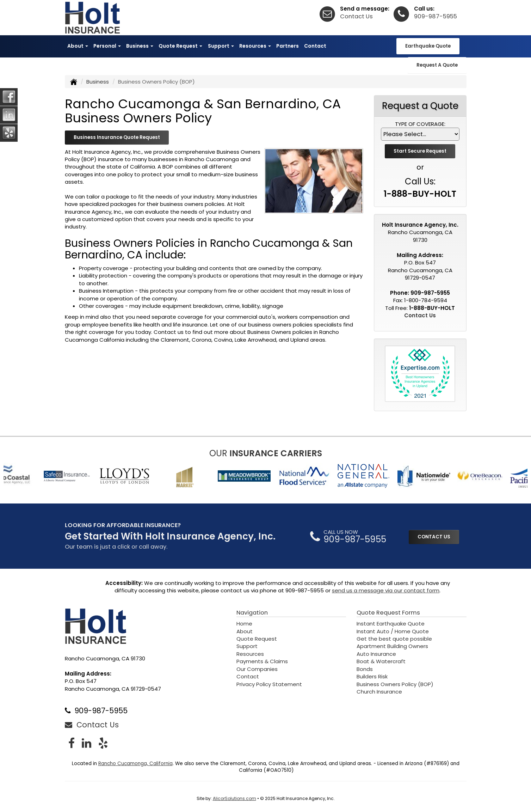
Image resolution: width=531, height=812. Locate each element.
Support (247, 646)
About (245, 631)
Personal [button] (107, 46)
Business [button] (140, 46)
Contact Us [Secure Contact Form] (420, 315)
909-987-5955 (436, 16)
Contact (315, 46)
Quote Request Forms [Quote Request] (388, 613)
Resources (250, 654)
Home (244, 624)
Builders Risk (372, 676)
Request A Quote (437, 65)
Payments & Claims (262, 661)
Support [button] (221, 46)
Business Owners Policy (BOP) (395, 684)
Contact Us (356, 16)
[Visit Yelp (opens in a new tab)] (103, 743)
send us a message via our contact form (386, 590)
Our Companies (257, 669)
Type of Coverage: (420, 124)
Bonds (365, 669)
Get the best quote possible (394, 639)
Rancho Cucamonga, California (135, 764)
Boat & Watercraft (381, 661)
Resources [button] (255, 46)
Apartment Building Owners (392, 646)
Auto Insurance (376, 654)
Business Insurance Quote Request (117, 137)
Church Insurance (379, 692)
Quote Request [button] (180, 46)
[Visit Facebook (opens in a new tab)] (72, 743)
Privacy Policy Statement (269, 684)
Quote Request (257, 639)
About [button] (78, 46)
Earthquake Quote (428, 46)
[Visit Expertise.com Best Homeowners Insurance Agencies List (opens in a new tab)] (420, 374)
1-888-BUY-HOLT (420, 194)
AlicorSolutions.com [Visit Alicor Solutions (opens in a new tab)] (234, 798)
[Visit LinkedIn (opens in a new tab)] (87, 743)
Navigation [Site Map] (252, 613)
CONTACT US (434, 537)
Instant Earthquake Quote (391, 624)
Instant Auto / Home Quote (393, 631)
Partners (288, 46)
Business (98, 82)
